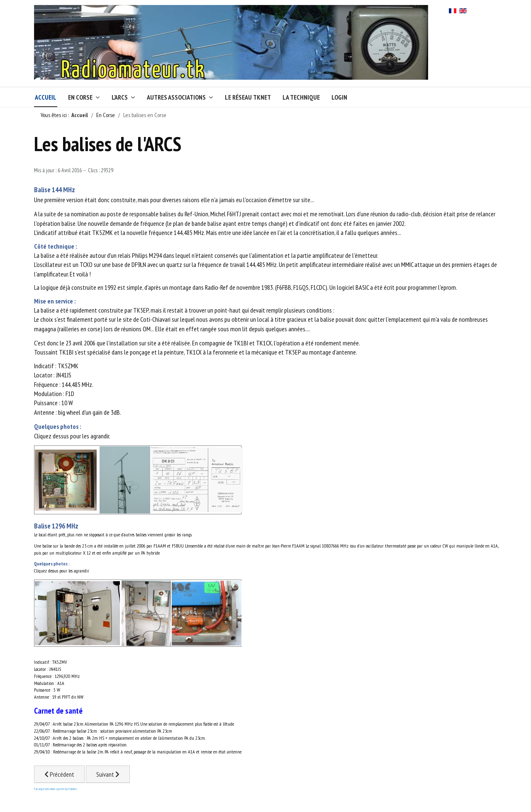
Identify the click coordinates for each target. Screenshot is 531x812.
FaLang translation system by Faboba (55, 789)
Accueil (46, 97)
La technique (301, 97)
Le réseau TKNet (248, 97)
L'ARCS (120, 97)
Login (339, 97)
